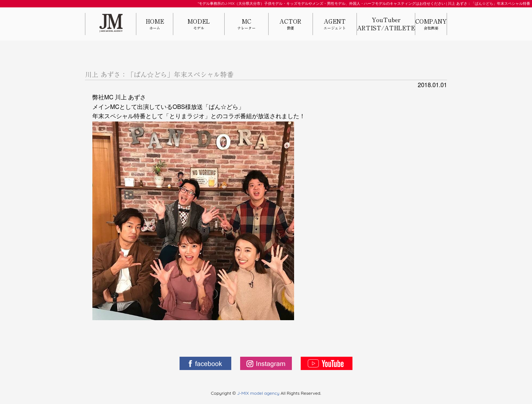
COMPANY (431, 25)
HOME (155, 25)
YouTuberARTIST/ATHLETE (386, 24)
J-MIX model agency (259, 393)
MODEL (199, 25)
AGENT (335, 25)
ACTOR (290, 25)
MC (246, 25)
